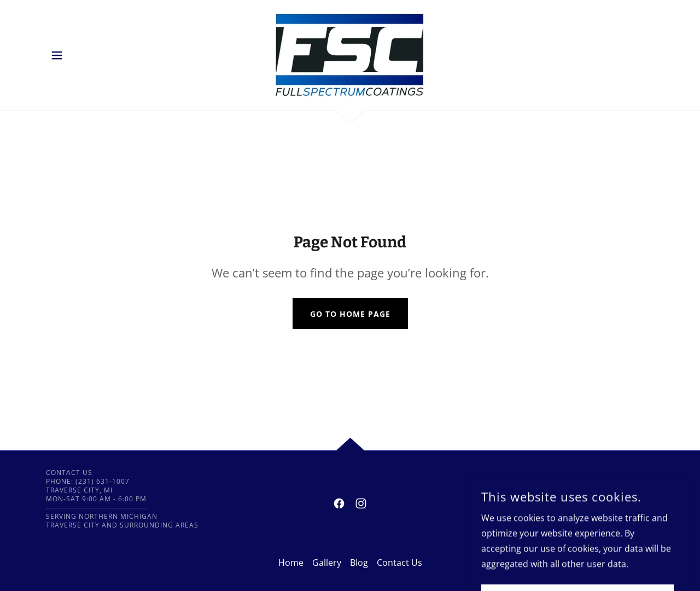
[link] (350, 54)
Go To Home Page (350, 314)
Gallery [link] (327, 563)
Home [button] (291, 563)
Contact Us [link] (399, 563)
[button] (57, 55)
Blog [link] (359, 563)
